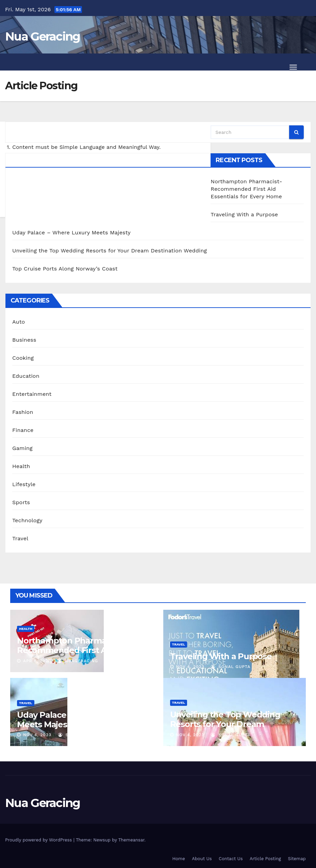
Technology (27, 520)
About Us (202, 859)
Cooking (23, 358)
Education (26, 376)
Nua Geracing (43, 36)
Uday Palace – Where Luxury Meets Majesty (71, 232)
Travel (20, 538)
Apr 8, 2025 (37, 661)
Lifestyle (24, 484)
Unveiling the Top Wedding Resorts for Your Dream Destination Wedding (110, 251)
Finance (23, 430)
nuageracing (78, 661)
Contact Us (231, 859)
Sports (21, 502)
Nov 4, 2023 (190, 667)
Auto (19, 322)
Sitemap (297, 859)
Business (24, 340)
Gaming (22, 448)
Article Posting (265, 859)
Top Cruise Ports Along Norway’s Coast (65, 269)
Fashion (23, 412)
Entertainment (32, 394)
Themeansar (131, 840)
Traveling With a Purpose (244, 214)
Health (21, 466)
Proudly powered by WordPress (39, 840)
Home (179, 859)
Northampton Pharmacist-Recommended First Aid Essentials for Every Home (246, 189)
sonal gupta (231, 667)
